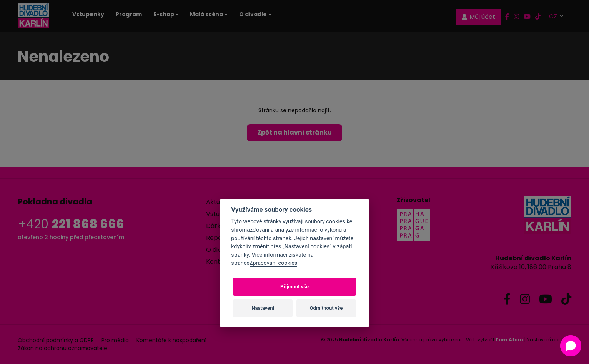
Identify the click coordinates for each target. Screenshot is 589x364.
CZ (554, 16)
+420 (71, 224)
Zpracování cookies (273, 263)
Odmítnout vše (326, 308)
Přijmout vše (294, 287)
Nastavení (263, 308)
